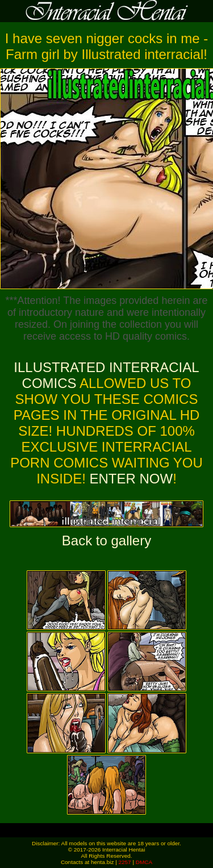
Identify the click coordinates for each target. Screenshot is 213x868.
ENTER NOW (129, 479)
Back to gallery (106, 541)
